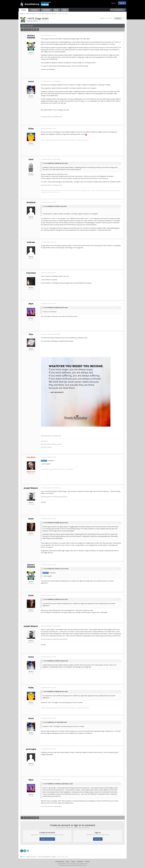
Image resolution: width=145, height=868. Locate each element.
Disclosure (80, 861)
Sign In (114, 3)
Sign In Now (98, 839)
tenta (31, 81)
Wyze (31, 304)
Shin (31, 334)
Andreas (31, 242)
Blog (56, 10)
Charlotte (31, 273)
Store (65, 10)
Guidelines (35, 10)
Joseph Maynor (31, 488)
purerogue (31, 749)
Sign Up (122, 3)
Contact (87, 861)
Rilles (31, 129)
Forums (24, 10)
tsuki (31, 159)
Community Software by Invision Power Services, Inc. (72, 865)
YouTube (44, 502)
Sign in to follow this (108, 18)
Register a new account (47, 839)
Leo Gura (63, 569)
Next (34, 30)
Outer (31, 519)
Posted (49, 35)
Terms (67, 861)
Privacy (73, 861)
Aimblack (31, 202)
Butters (35, 21)
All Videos (46, 10)
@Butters (45, 461)
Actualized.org (60, 861)
